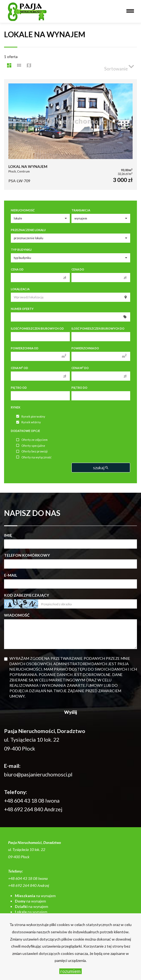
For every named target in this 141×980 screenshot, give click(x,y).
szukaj (101, 468)
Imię (8, 535)
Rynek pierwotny (31, 416)
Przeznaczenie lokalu (28, 230)
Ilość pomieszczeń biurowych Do (98, 329)
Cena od (17, 269)
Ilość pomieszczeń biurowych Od (37, 329)
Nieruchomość (23, 210)
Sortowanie (119, 66)
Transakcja (81, 210)
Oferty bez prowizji (32, 452)
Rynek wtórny (29, 422)
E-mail (11, 575)
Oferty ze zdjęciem (32, 440)
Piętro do (79, 388)
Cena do (78, 269)
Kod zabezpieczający (27, 595)
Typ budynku (21, 250)
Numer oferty (22, 309)
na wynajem (35, 896)
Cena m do (80, 368)
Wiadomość (17, 615)
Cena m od (19, 368)
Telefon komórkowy (27, 555)
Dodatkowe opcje (25, 431)
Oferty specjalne (31, 446)
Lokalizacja (20, 289)
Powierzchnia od (25, 348)
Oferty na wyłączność (34, 457)
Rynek (16, 407)
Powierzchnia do (85, 348)
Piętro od (19, 388)
